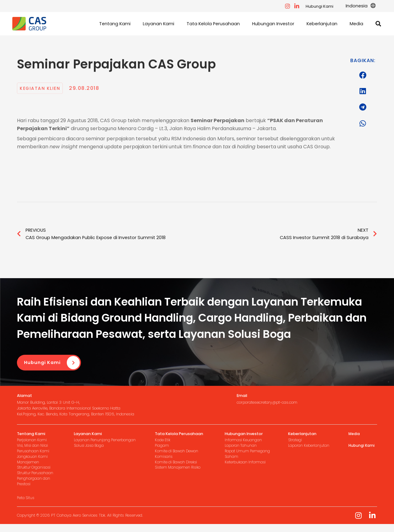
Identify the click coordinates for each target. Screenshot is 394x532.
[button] (362, 6)
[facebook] (291, 6)
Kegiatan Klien (42, 89)
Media (355, 435)
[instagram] (300, 6)
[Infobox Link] (87, 407)
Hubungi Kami (323, 6)
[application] (373, 6)
